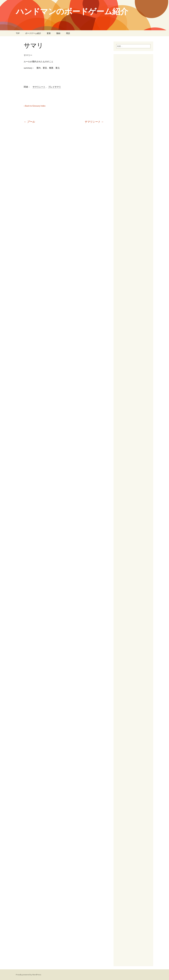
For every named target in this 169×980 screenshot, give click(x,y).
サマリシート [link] (39, 87)
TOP (18, 33)
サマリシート (94, 122)
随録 (58, 33)
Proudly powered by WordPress (29, 975)
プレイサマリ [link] (55, 87)
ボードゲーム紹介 (33, 33)
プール (29, 122)
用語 (68, 33)
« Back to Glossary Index (35, 106)
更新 (49, 33)
